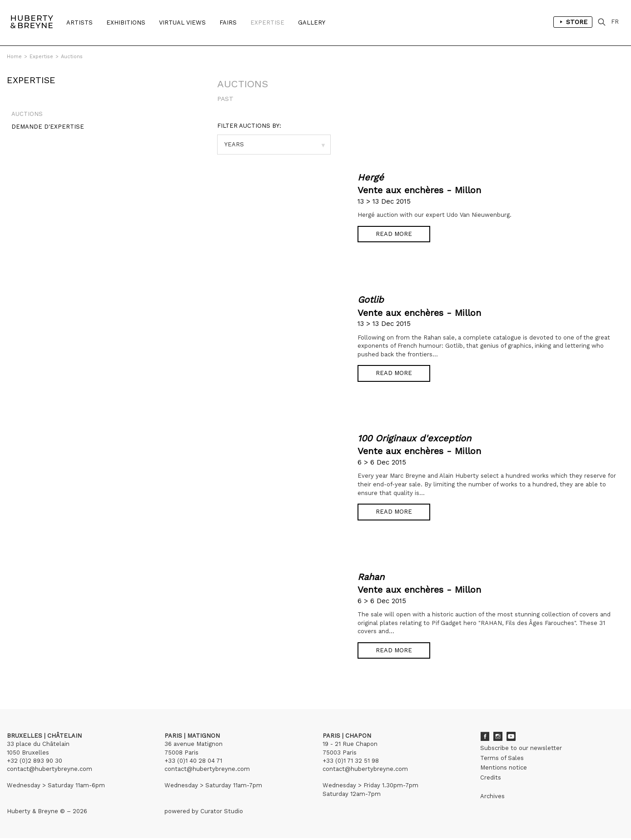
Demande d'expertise (43, 131)
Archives (492, 797)
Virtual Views (182, 22)
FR (618, 22)
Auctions (72, 57)
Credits (491, 779)
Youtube (511, 738)
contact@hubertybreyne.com (50, 770)
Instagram (498, 738)
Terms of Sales (502, 759)
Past (225, 99)
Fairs (228, 22)
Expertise (267, 22)
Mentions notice (504, 769)
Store (575, 23)
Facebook (485, 738)
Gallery (312, 22)
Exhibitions (126, 22)
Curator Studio (222, 812)
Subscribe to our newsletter (521, 750)
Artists (79, 22)
